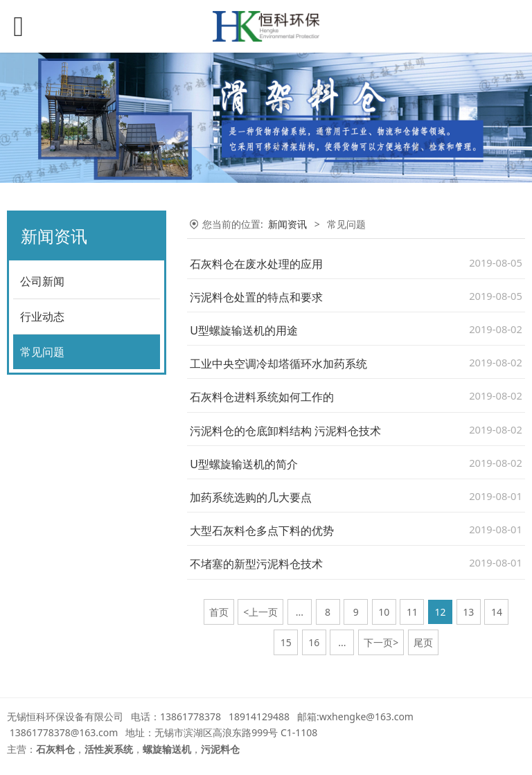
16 (314, 642)
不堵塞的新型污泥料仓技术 (256, 564)
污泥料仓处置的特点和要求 (256, 297)
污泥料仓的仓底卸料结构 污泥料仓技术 (285, 431)
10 (384, 612)
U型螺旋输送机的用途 (244, 330)
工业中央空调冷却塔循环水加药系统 (278, 364)
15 (286, 642)
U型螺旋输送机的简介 (244, 464)
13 (468, 612)
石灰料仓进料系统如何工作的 (262, 397)
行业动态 (42, 317)
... (300, 612)
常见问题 (42, 352)
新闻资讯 (287, 224)
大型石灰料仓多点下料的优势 (262, 531)
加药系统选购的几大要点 (251, 497)
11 (412, 612)
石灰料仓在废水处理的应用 (256, 264)
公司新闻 (42, 281)
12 (441, 612)
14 (497, 612)
